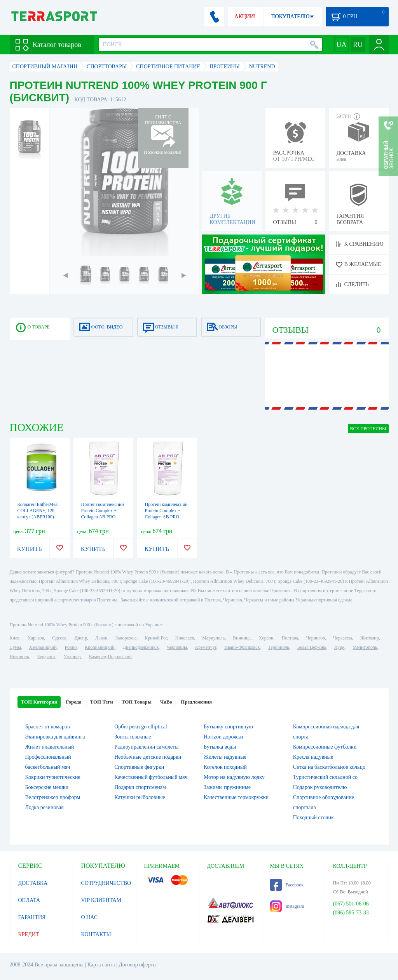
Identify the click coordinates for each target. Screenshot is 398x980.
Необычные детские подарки (148, 757)
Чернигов (316, 638)
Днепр (81, 638)
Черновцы (177, 647)
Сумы (15, 647)
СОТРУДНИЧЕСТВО (106, 883)
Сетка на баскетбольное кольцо (329, 767)
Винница (242, 638)
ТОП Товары (137, 702)
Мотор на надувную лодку (234, 777)
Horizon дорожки (223, 737)
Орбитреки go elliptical (141, 727)
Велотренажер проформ (53, 797)
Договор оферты (138, 965)
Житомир (370, 638)
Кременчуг (206, 647)
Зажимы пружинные (227, 787)
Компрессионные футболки (325, 747)
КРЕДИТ (29, 934)
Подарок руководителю (320, 787)
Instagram (287, 906)
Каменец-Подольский (110, 657)
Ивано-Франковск (242, 647)
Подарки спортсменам (140, 787)
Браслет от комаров (48, 727)
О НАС (89, 917)
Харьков (36, 638)
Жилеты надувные (225, 757)
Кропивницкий (99, 647)
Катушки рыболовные (140, 797)
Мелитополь (365, 647)
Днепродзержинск (141, 647)
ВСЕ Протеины (368, 429)
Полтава (290, 638)
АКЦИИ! (245, 17)
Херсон (266, 638)
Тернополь (278, 647)
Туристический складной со (325, 777)
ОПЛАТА (29, 900)
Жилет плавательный (50, 747)
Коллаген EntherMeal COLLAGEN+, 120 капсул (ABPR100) (38, 511)
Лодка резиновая (45, 807)
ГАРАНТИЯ (32, 917)
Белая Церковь (312, 647)
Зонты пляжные (133, 737)
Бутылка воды (220, 747)
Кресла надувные (313, 757)
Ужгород (72, 657)
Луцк (339, 647)
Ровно (71, 647)
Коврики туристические (53, 777)
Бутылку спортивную (228, 727)
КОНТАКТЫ (96, 934)
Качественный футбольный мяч (151, 777)
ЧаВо (166, 702)
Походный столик (313, 818)
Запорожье (126, 638)
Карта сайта (101, 965)
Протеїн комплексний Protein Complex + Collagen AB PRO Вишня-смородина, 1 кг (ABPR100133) (103, 517)
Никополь (19, 657)
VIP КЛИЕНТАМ (101, 900)
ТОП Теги (101, 702)
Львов (101, 638)
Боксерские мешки (47, 787)
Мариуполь (213, 638)
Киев (15, 638)
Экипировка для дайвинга (55, 737)
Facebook (287, 885)
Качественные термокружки (236, 797)
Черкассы (343, 638)
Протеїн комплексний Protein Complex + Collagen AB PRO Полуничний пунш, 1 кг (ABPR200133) (166, 517)
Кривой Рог (156, 638)
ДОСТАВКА (33, 883)
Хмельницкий (43, 647)
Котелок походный (225, 767)
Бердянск (46, 657)
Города (73, 702)
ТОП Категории (39, 702)
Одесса (59, 638)
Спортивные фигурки (139, 767)
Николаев (185, 638)
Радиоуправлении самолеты (146, 747)
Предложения (196, 702)
